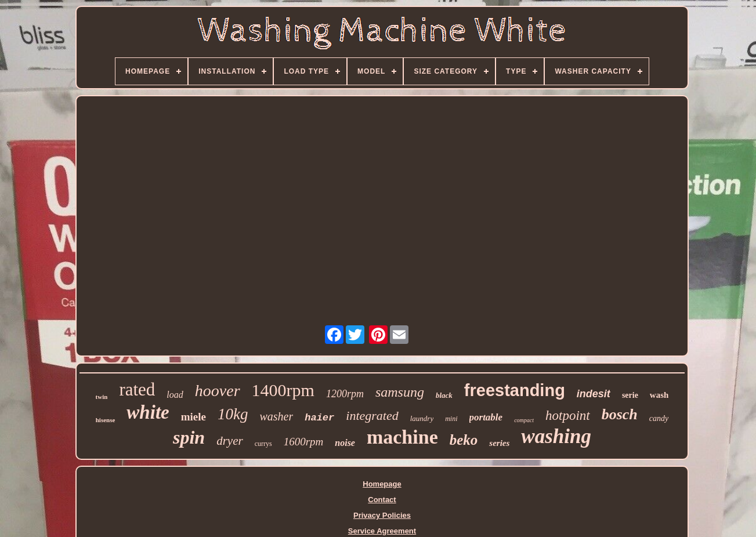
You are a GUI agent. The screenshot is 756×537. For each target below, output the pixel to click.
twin (102, 397)
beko (464, 440)
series (499, 443)
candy (659, 418)
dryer (230, 441)
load (175, 395)
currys (263, 444)
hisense (106, 420)
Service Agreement (382, 531)
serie (630, 395)
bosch (620, 414)
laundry (422, 418)
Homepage (382, 484)
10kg (233, 414)
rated (137, 389)
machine (402, 437)
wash (659, 395)
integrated (372, 416)
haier (319, 418)
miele (193, 417)
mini (451, 419)
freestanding (515, 390)
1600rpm (304, 442)
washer (276, 416)
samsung (400, 392)
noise (345, 443)
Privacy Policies (382, 515)
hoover (218, 391)
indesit (594, 394)
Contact (382, 500)
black (444, 395)
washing (556, 436)
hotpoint (568, 416)
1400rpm (283, 390)
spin (189, 437)
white (148, 412)
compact (524, 420)
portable (486, 417)
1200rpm (345, 394)
